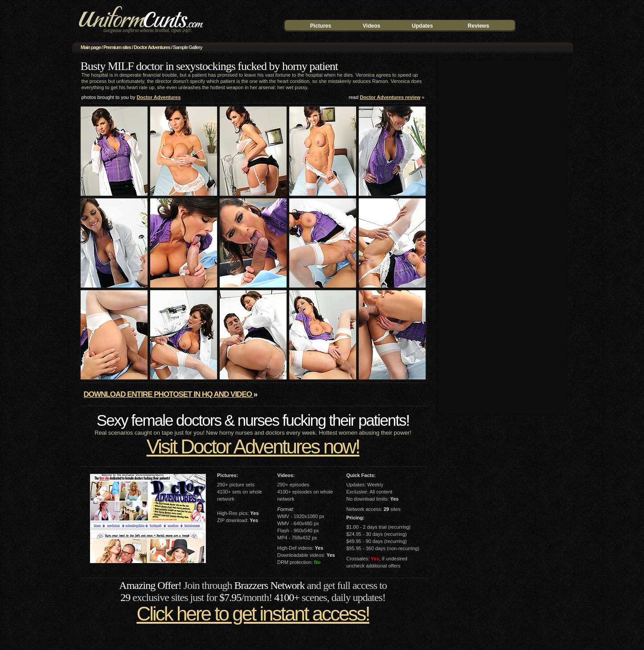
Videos (371, 26)
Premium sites (117, 47)
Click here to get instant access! (253, 614)
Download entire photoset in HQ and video (169, 394)
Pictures (321, 26)
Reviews (479, 26)
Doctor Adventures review (390, 97)
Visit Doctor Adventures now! (253, 446)
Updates (422, 26)
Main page (91, 47)
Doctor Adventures (152, 47)
